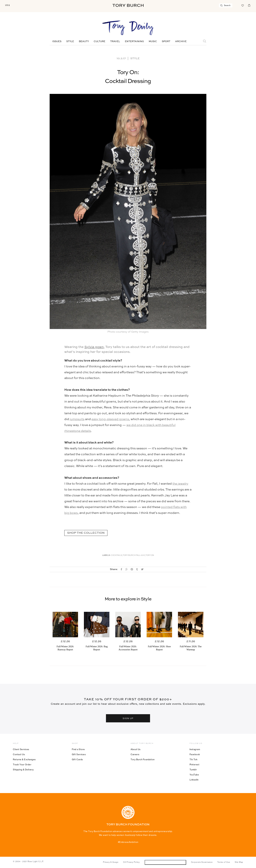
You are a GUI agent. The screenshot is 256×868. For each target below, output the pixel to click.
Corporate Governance (202, 862)
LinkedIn (194, 780)
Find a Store (78, 749)
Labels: (106, 555)
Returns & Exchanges (24, 759)
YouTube (194, 775)
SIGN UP (128, 718)
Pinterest (195, 764)
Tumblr (193, 770)
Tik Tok (194, 759)
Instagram (195, 749)
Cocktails (116, 555)
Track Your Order (22, 764)
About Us (136, 749)
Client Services (21, 749)
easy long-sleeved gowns (110, 419)
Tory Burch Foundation (143, 759)
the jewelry (180, 484)
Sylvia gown (94, 347)
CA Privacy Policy (131, 862)
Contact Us (19, 754)
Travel (115, 41)
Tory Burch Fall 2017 (134, 555)
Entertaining (134, 41)
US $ (8, 5)
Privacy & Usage (111, 862)
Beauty (84, 41)
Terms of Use (224, 862)
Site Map (239, 862)
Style (70, 41)
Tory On (150, 555)
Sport (166, 41)
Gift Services (79, 754)
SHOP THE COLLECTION (86, 533)
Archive (181, 41)
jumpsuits (77, 419)
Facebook (195, 754)
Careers (135, 754)
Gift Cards (77, 759)
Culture (100, 41)
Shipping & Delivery (23, 770)
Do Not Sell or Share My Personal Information (165, 862)
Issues (57, 41)
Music (153, 41)
